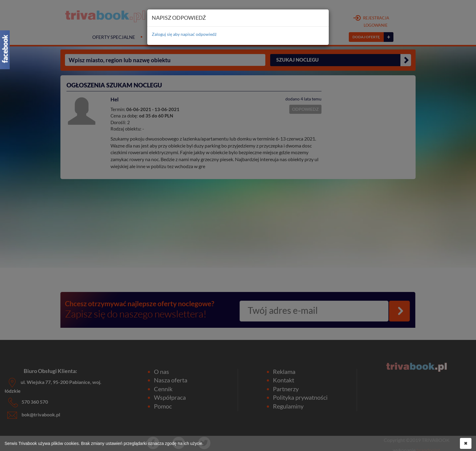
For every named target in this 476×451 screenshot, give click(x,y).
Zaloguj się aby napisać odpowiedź (184, 34)
